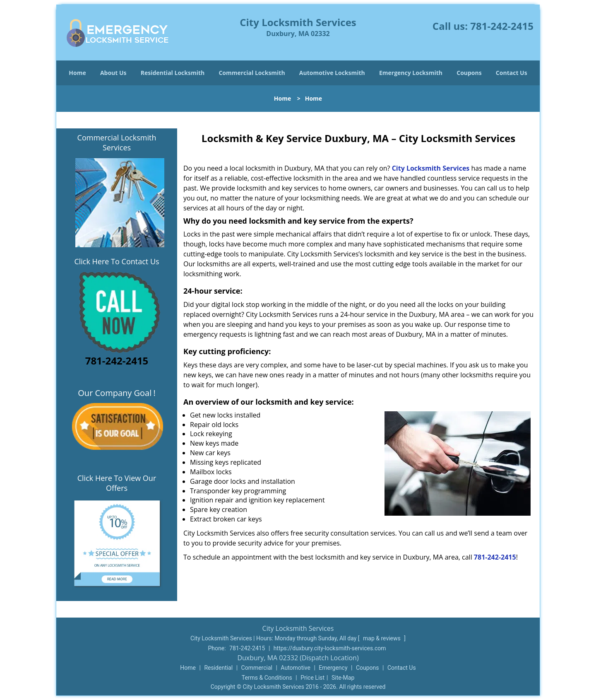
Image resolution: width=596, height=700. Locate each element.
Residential (218, 668)
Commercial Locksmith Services (117, 142)
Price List (312, 678)
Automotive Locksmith (332, 73)
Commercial (257, 668)
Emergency (333, 668)
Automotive (296, 668)
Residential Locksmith (173, 73)
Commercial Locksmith (252, 73)
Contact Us (512, 73)
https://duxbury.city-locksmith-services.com (330, 648)
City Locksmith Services (431, 168)
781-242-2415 (502, 26)
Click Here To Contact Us (117, 261)
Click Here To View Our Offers (117, 483)
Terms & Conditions (267, 678)
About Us (113, 73)
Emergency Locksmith (411, 73)
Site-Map (343, 678)
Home (77, 73)
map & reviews (382, 638)
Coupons (469, 73)
